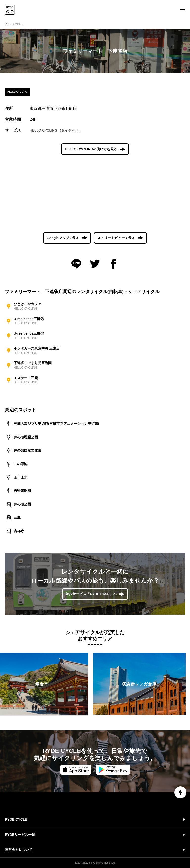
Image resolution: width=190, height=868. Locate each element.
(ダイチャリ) (70, 130)
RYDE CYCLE (14, 24)
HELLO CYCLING (44, 130)
